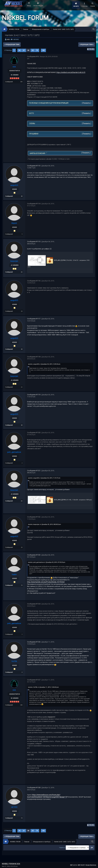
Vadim (14, 573)
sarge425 (14, 185)
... (17, 50)
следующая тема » (87, 44)
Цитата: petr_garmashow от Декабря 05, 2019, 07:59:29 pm (47, 561)
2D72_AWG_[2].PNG (56, 499)
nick (8, 39)
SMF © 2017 (81, 865)
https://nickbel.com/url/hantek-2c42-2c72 (71, 72)
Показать (86, 103)
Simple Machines (91, 865)
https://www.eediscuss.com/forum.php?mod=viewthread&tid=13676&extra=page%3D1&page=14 (47, 795)
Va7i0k (14, 660)
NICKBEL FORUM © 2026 (11, 864)
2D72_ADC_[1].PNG (56, 260)
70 (37, 50)
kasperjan (14, 261)
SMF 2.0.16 (73, 865)
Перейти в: (62, 848)
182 (43, 50)
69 (33, 50)
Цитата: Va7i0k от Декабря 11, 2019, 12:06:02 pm (43, 686)
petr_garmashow (14, 451)
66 (20, 50)
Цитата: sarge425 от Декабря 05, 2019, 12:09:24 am (44, 364)
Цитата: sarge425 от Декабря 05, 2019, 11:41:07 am (44, 477)
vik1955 (14, 806)
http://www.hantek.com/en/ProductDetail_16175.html (46, 581)
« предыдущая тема (12, 44)
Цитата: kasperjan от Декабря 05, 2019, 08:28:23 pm (44, 524)
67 (24, 50)
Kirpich (14, 223)
